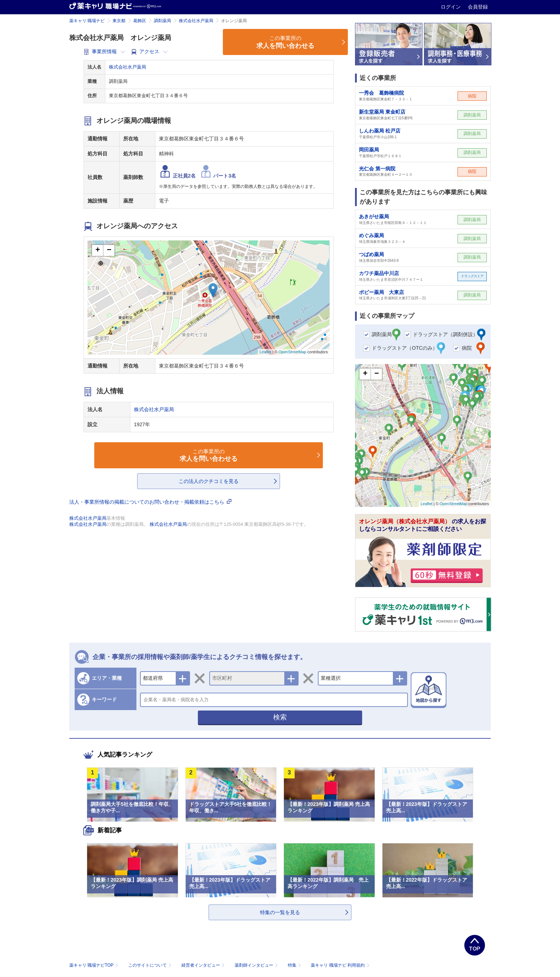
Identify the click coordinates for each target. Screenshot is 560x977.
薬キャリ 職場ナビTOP (94, 965)
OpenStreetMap (292, 352)
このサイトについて (151, 965)
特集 (295, 965)
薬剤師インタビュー (257, 965)
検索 (280, 717)
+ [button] (98, 250)
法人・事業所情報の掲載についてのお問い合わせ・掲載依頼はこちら (150, 502)
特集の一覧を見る (280, 912)
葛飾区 (140, 21)
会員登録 (478, 7)
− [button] (109, 250)
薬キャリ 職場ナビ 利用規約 (340, 965)
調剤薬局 (162, 21)
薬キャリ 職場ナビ (87, 21)
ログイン (451, 7)
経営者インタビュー (204, 965)
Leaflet (266, 352)
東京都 (119, 21)
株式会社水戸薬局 (196, 21)
